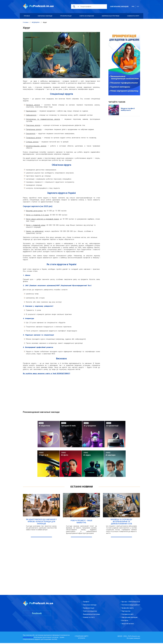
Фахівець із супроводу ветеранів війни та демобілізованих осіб (121, 522)
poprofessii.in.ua (28, 638)
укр (138, 7)
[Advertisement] (61, 391)
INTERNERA (81, 639)
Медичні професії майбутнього (128, 109)
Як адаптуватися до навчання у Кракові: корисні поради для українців (41, 522)
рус (133, 7)
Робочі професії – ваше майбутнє (81, 522)
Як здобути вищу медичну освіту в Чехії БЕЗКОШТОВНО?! (47, 373)
